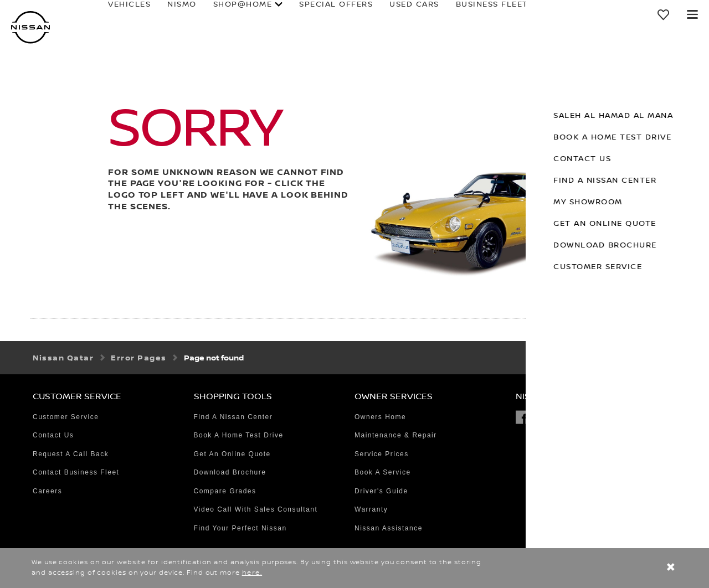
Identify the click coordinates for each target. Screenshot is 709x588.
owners (532, 13)
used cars (383, 13)
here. (252, 573)
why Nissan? (608, 13)
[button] (692, 14)
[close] (671, 568)
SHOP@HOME (211, 13)
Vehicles (98, 13)
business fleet (461, 13)
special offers (304, 13)
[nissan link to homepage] (30, 27)
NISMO (150, 13)
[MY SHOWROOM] (664, 14)
